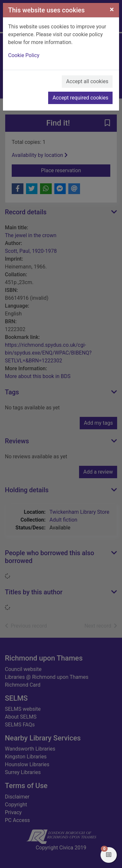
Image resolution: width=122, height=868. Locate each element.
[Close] (112, 9)
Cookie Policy (24, 55)
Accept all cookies (87, 81)
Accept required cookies (80, 98)
